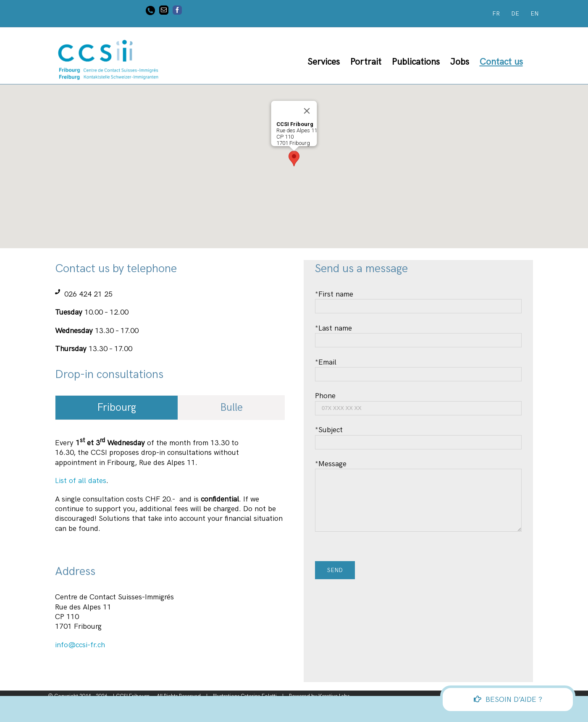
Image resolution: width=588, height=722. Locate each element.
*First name (418, 300)
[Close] (307, 111)
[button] (294, 159)
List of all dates (81, 481)
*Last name (418, 334)
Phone (418, 402)
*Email (418, 368)
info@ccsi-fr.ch (80, 645)
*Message (418, 482)
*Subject (418, 436)
